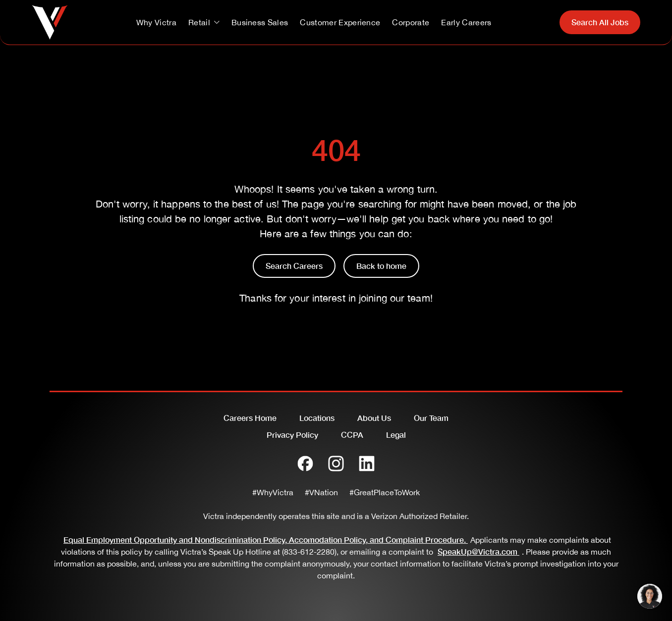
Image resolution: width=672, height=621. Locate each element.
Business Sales (260, 22)
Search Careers (294, 266)
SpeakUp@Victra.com (480, 551)
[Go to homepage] (50, 22)
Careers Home (250, 418)
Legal (396, 435)
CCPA (352, 435)
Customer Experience (340, 22)
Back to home (381, 266)
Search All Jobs (600, 22)
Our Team (431, 418)
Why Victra (156, 22)
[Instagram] (336, 464)
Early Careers (466, 22)
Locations (317, 418)
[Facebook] (305, 464)
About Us (374, 418)
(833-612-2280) (309, 552)
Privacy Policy (292, 435)
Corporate (411, 22)
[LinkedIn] (367, 464)
